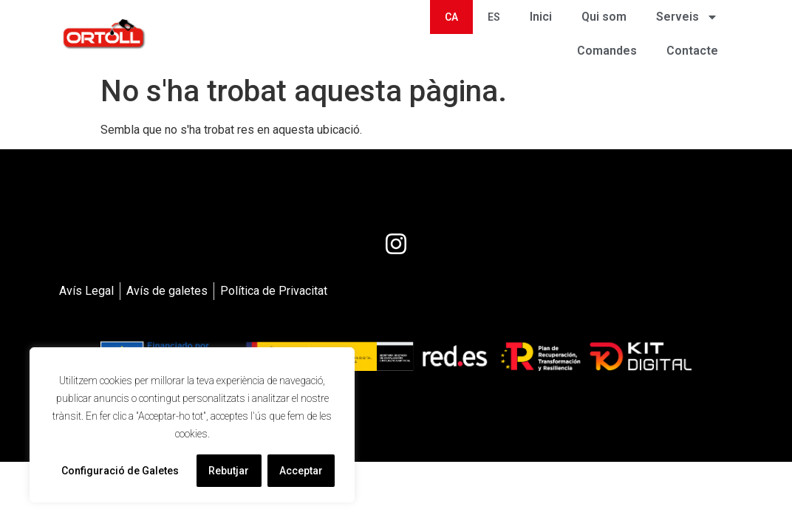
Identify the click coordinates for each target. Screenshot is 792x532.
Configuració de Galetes (120, 471)
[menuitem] (451, 17)
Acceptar (301, 471)
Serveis (687, 17)
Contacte (692, 51)
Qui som (604, 17)
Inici (541, 17)
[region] (192, 425)
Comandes (607, 51)
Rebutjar (229, 471)
